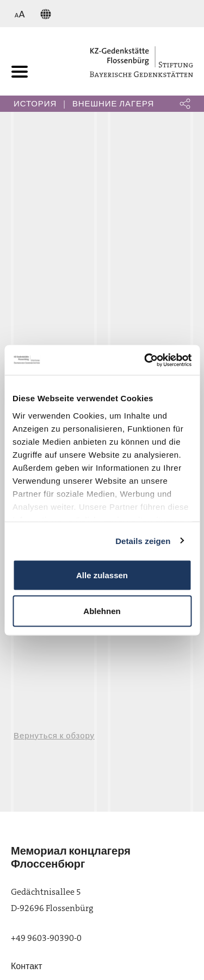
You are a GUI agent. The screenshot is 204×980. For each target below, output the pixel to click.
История (35, 104)
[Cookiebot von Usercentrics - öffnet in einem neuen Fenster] (145, 360)
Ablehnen (102, 611)
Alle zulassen (102, 575)
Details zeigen (143, 540)
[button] (185, 104)
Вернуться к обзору (54, 736)
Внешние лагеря (113, 104)
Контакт (27, 966)
